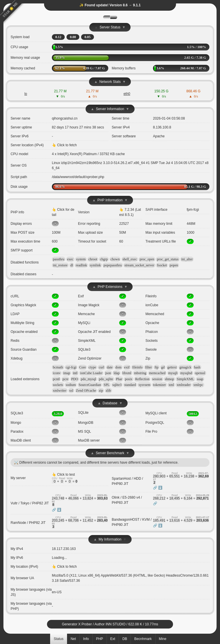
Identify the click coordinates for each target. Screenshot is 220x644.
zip (101, 391)
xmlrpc (198, 385)
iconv (57, 373)
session (157, 379)
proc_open (147, 259)
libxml (127, 373)
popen (174, 265)
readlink (81, 265)
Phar (119, 379)
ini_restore (60, 265)
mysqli (173, 373)
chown (115, 259)
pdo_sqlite (106, 379)
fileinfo (137, 367)
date (110, 367)
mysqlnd (186, 373)
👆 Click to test (63, 475)
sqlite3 (117, 385)
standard (130, 385)
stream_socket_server (139, 265)
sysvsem (145, 385)
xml (171, 385)
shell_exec (130, 259)
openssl (200, 373)
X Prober (85, 624)
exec (70, 259)
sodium (71, 385)
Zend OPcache (86, 391)
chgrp (104, 259)
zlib (108, 391)
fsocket (162, 265)
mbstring (140, 373)
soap (200, 379)
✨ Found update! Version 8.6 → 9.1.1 (110, 5)
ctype (92, 367)
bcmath (58, 367)
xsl (71, 391)
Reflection (142, 379)
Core (82, 367)
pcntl (56, 379)
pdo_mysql (88, 379)
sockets (58, 385)
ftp (157, 367)
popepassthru (113, 265)
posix (129, 379)
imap (67, 373)
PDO (74, 379)
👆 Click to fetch (64, 145)
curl (102, 367)
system (81, 259)
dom (118, 367)
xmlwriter (60, 391)
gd (163, 367)
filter (149, 367)
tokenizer (159, 385)
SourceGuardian (90, 385)
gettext (172, 367)
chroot (93, 259)
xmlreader (184, 385)
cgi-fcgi (71, 367)
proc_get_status (168, 259)
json (108, 373)
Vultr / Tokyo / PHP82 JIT (30, 503)
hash (197, 367)
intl (75, 373)
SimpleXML (185, 379)
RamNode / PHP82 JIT (28, 523)
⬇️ (160, 488)
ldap (117, 373)
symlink (95, 265)
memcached (157, 373)
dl (72, 265)
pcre (65, 379)
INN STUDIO (116, 624)
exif (127, 367)
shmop (169, 379)
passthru (59, 259)
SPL (107, 385)
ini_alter (187, 259)
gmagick (185, 367)
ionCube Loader (91, 373)
